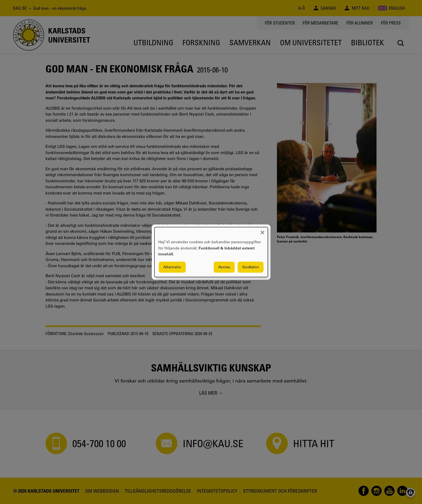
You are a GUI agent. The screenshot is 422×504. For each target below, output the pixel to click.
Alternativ (172, 267)
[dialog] (211, 252)
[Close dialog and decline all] (262, 230)
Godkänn (251, 267)
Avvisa (224, 267)
